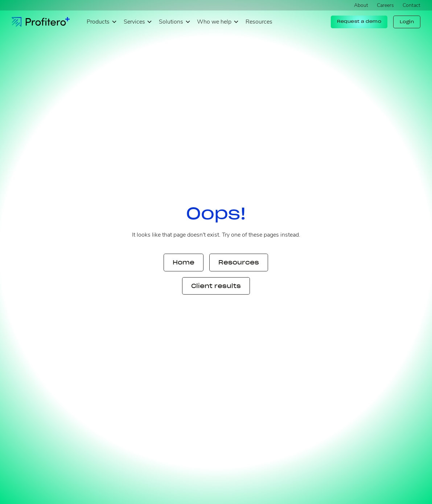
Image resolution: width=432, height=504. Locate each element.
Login (407, 22)
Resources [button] (239, 262)
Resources (259, 22)
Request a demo (359, 21)
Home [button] (184, 262)
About (361, 5)
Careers (385, 5)
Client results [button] (216, 286)
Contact (412, 5)
